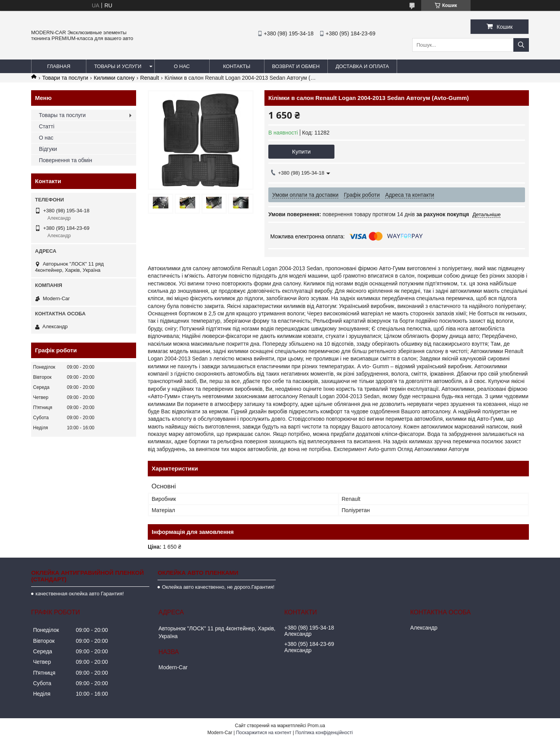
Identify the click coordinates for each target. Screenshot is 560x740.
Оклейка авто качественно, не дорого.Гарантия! (218, 587)
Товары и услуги (118, 66)
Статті (47, 126)
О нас (182, 66)
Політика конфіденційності (324, 733)
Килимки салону (114, 78)
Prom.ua (316, 726)
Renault (150, 78)
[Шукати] (521, 45)
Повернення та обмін (66, 160)
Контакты (236, 66)
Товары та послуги (62, 115)
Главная (59, 66)
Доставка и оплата (362, 66)
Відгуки (48, 149)
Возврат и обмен (296, 66)
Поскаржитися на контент (264, 733)
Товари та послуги (65, 78)
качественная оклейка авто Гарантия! (80, 594)
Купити (301, 151)
